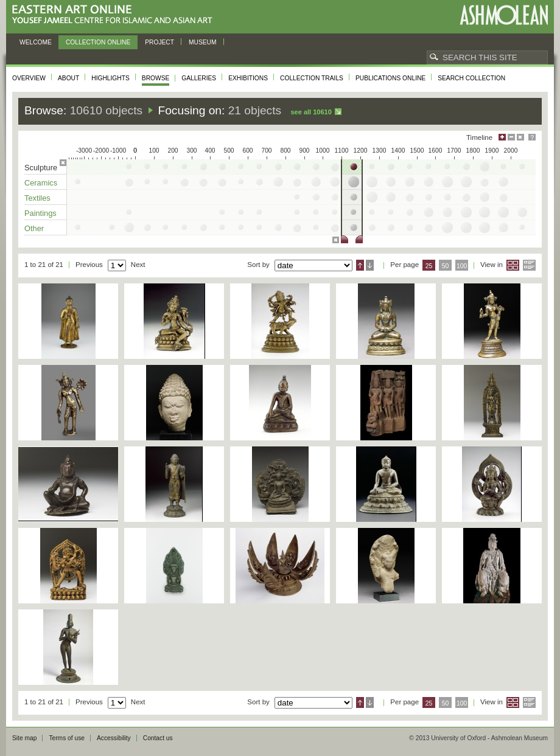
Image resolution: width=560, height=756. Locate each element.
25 (429, 266)
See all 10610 (311, 112)
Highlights (110, 78)
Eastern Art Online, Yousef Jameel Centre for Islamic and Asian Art (115, 15)
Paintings (40, 213)
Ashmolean (504, 15)
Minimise (511, 137)
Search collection (471, 78)
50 (446, 266)
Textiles (37, 198)
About (68, 78)
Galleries (199, 78)
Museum (203, 42)
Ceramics (41, 183)
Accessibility (114, 738)
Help (532, 137)
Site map (24, 738)
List (529, 265)
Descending (370, 265)
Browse (156, 78)
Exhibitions (248, 78)
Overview (29, 78)
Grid (513, 265)
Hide (520, 137)
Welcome (36, 42)
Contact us (158, 738)
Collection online (98, 42)
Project (159, 42)
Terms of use (67, 738)
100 (462, 266)
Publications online (390, 78)
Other (34, 228)
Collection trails (312, 78)
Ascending (360, 265)
